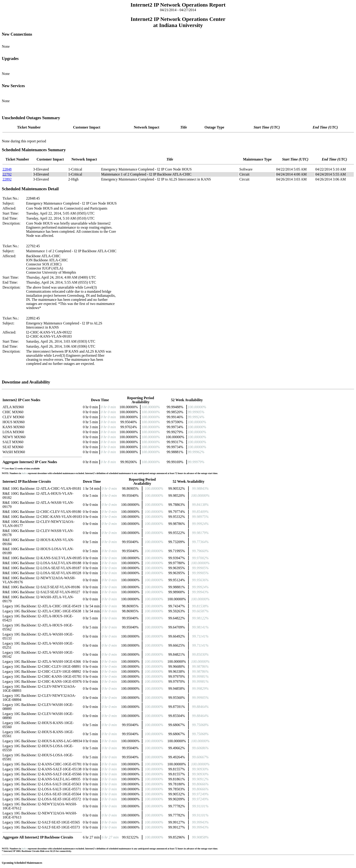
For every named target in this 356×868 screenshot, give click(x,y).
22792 (7, 174)
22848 (7, 169)
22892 (7, 179)
